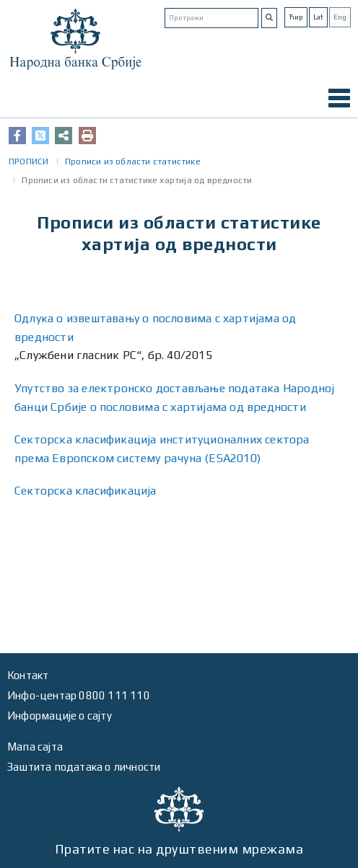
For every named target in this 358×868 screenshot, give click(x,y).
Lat (318, 17)
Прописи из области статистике (133, 161)
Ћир (296, 17)
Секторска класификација (86, 491)
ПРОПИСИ (29, 161)
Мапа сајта (35, 747)
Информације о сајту (60, 716)
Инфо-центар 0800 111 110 (79, 695)
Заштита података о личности (84, 767)
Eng (340, 17)
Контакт (28, 675)
